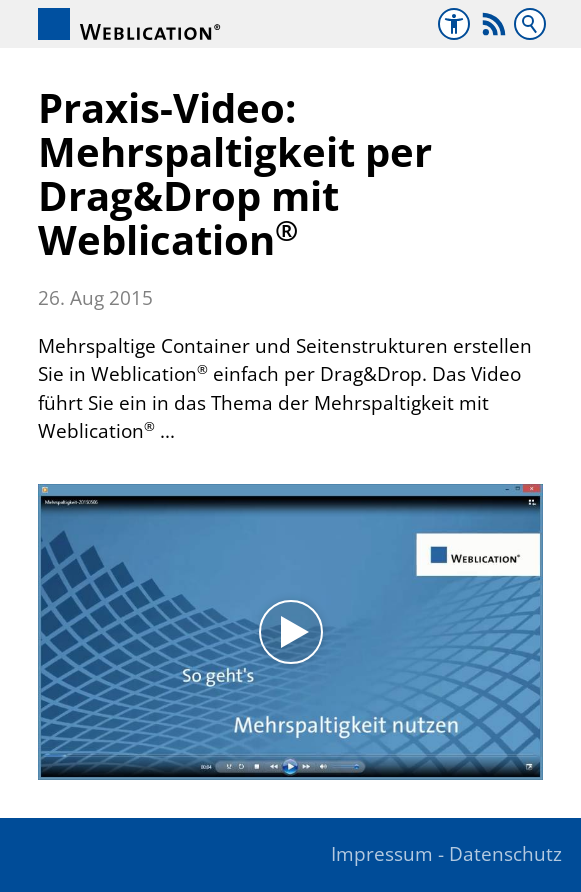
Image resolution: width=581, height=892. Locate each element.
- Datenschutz (500, 854)
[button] (494, 24)
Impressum (382, 854)
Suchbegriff (530, 24)
